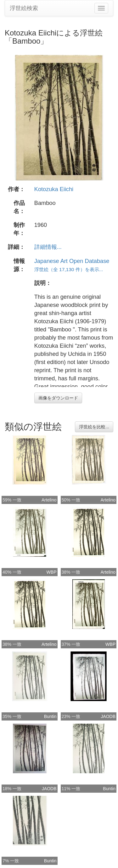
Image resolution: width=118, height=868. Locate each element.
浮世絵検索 (24, 8)
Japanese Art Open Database (72, 261)
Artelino (49, 500)
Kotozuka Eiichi (54, 189)
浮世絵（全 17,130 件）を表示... (69, 269)
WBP (52, 572)
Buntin (50, 716)
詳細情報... (48, 247)
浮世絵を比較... (94, 427)
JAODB (108, 716)
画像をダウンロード (58, 398)
